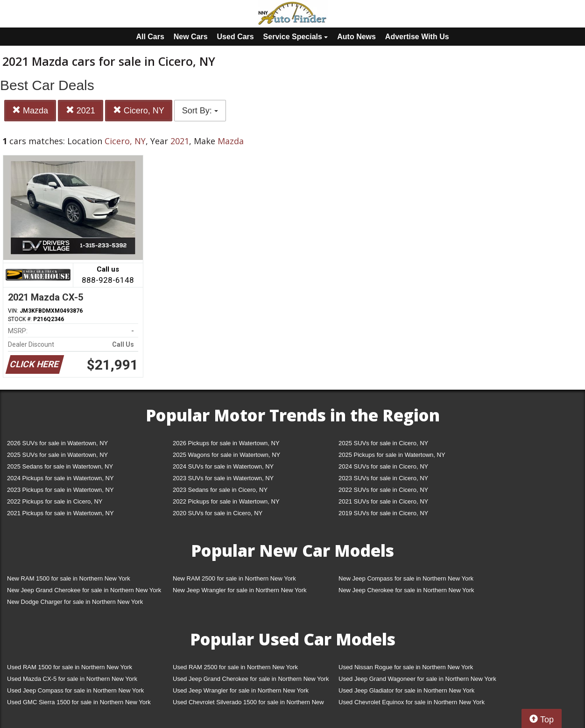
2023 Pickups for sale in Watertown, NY (60, 490)
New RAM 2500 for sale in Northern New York (234, 578)
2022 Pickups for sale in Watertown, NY (226, 501)
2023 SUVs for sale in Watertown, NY (223, 478)
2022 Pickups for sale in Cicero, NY (55, 501)
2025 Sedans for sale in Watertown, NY (60, 466)
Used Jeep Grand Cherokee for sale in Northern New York (251, 679)
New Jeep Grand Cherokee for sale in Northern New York (84, 590)
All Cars (150, 37)
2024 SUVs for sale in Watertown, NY (223, 466)
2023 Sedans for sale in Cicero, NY (220, 490)
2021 (81, 110)
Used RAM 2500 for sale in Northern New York (235, 667)
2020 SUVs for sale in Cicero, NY (218, 513)
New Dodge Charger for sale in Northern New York (75, 602)
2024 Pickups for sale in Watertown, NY (60, 478)
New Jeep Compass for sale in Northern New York (406, 578)
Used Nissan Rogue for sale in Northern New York (406, 667)
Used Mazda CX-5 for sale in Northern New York (72, 679)
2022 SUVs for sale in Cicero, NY (383, 490)
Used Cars (236, 37)
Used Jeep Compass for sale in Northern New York (75, 690)
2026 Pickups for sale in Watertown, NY (226, 443)
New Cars (191, 37)
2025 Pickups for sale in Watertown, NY (392, 455)
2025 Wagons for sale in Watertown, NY (226, 455)
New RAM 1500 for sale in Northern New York (69, 578)
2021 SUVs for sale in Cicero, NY (383, 501)
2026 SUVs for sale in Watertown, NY (57, 443)
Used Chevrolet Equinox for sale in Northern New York (412, 702)
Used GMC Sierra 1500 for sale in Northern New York (79, 702)
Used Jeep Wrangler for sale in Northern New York (241, 690)
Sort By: (200, 111)
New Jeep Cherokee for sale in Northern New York (406, 590)
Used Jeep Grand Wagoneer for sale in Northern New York (417, 679)
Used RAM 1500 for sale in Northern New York (70, 667)
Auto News (356, 37)
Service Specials (296, 37)
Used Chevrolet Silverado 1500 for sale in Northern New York (248, 704)
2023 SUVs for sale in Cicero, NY (383, 478)
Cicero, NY (139, 110)
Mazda (30, 110)
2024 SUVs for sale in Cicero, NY (383, 466)
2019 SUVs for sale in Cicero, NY (383, 513)
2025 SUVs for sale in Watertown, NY (57, 455)
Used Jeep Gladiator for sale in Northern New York (406, 690)
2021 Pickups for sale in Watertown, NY (60, 513)
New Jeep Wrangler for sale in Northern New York (240, 590)
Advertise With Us (417, 37)
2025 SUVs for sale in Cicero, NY (383, 443)
